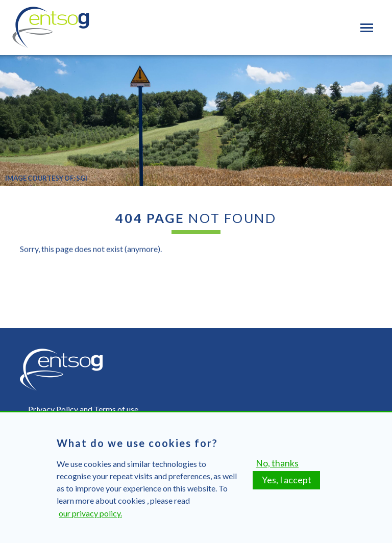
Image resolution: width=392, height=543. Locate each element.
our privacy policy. (90, 519)
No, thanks (277, 469)
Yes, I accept (287, 486)
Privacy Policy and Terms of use (83, 409)
